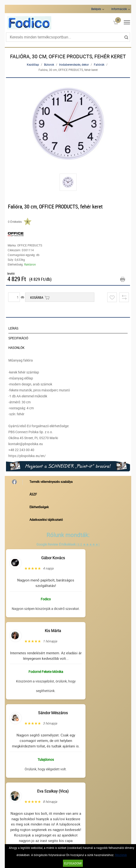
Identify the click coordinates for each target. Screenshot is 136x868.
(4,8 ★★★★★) (88, 544)
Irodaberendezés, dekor (74, 64)
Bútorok (49, 64)
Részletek (121, 855)
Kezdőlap (33, 64)
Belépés (96, 9)
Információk (119, 9)
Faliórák (99, 64)
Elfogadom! (73, 863)
